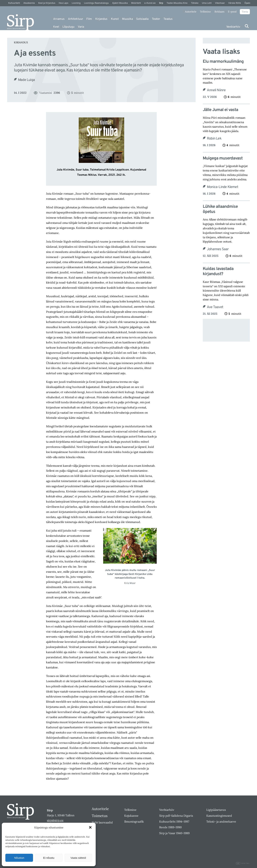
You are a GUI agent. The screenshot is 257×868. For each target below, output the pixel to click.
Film (89, 19)
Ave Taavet (215, 307)
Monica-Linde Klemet (223, 187)
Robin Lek (214, 139)
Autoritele (191, 12)
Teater (156, 19)
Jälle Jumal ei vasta (220, 110)
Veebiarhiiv (233, 27)
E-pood (232, 12)
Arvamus (59, 19)
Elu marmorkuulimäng (223, 62)
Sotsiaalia (142, 19)
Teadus (168, 19)
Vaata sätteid (78, 858)
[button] (90, 827)
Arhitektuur (75, 19)
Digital (243, 863)
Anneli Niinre (216, 90)
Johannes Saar (218, 249)
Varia (81, 27)
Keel (56, 27)
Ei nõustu (49, 858)
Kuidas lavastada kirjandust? (218, 272)
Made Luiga (26, 80)
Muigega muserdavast (223, 159)
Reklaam (220, 12)
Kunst (115, 19)
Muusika (127, 19)
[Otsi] (247, 26)
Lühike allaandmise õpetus (220, 209)
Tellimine (205, 12)
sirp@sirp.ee (55, 820)
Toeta (245, 12)
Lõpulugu (68, 27)
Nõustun (19, 858)
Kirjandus (101, 19)
